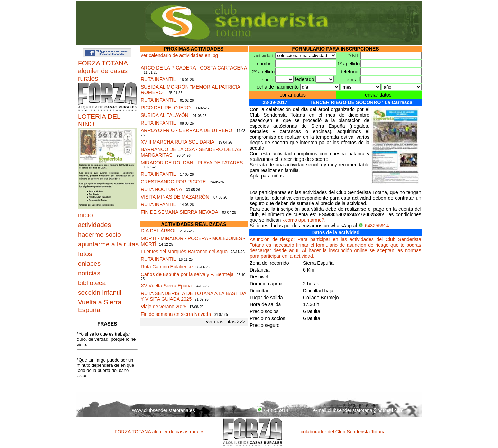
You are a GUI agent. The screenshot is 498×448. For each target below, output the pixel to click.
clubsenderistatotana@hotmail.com (366, 410)
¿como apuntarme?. (304, 220)
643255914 (374, 226)
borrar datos (292, 95)
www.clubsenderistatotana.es (163, 410)
